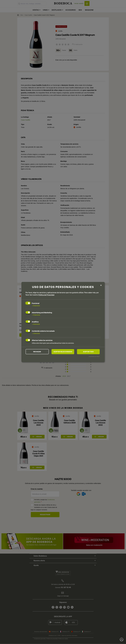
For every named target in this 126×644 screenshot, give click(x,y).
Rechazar (37, 352)
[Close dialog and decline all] (101, 285)
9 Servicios (36, 306)
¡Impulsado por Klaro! (94, 357)
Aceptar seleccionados (63, 352)
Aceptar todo (88, 352)
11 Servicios (36, 315)
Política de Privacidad (46, 295)
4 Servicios (36, 324)
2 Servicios (36, 333)
